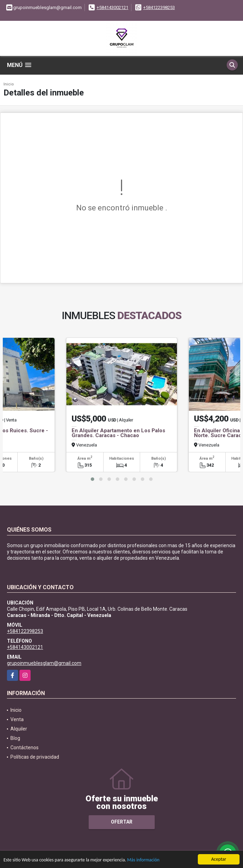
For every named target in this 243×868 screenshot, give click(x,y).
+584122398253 (159, 7)
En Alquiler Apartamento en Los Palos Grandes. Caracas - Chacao (118, 433)
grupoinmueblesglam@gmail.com (44, 663)
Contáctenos (25, 748)
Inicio (9, 84)
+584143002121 (112, 7)
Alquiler (19, 729)
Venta (17, 719)
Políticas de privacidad (35, 757)
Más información (143, 860)
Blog (15, 738)
